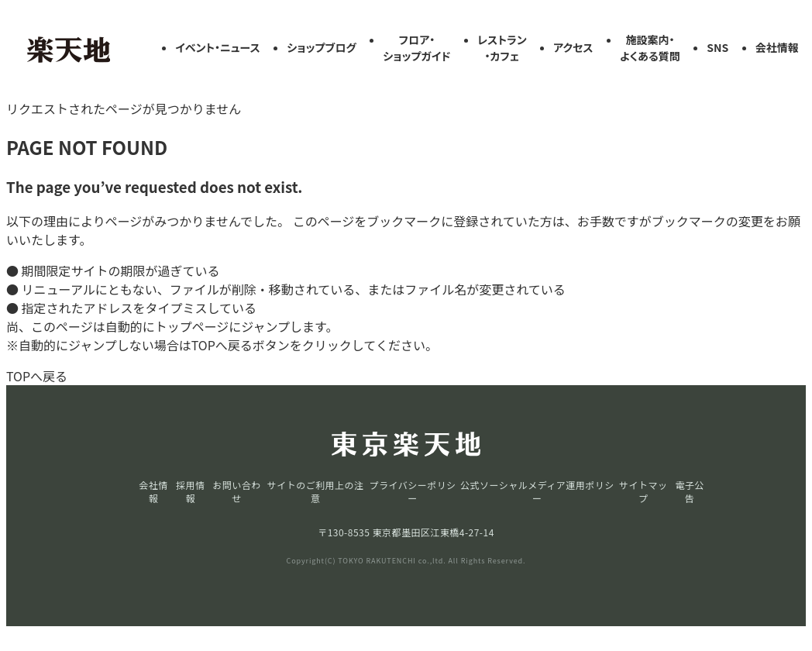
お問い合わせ (236, 491)
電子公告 (689, 491)
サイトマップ (643, 491)
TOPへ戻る (37, 376)
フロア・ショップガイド (416, 48)
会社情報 (777, 47)
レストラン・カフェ (502, 48)
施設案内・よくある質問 (650, 48)
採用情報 (190, 491)
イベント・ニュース (218, 47)
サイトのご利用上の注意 (316, 491)
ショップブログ (322, 47)
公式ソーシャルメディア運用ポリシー (537, 491)
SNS (717, 47)
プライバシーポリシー (413, 491)
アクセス (573, 47)
